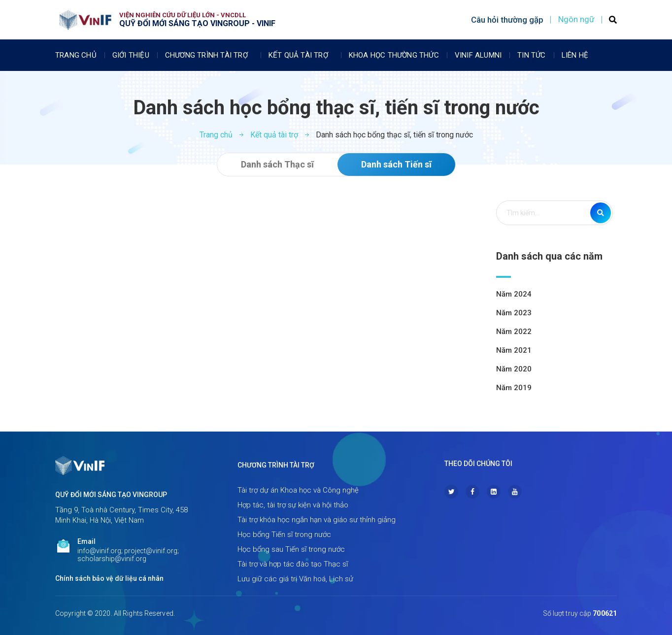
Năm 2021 (514, 350)
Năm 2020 (514, 369)
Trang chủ (76, 55)
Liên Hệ (575, 55)
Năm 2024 (514, 294)
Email (86, 541)
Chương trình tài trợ (209, 55)
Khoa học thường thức (394, 55)
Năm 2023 (514, 313)
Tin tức (531, 55)
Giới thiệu (131, 55)
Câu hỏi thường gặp (507, 20)
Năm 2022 (514, 332)
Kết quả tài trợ (301, 55)
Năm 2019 (514, 388)
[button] (277, 165)
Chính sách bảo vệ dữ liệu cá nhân (109, 578)
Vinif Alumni (478, 55)
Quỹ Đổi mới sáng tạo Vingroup (111, 495)
